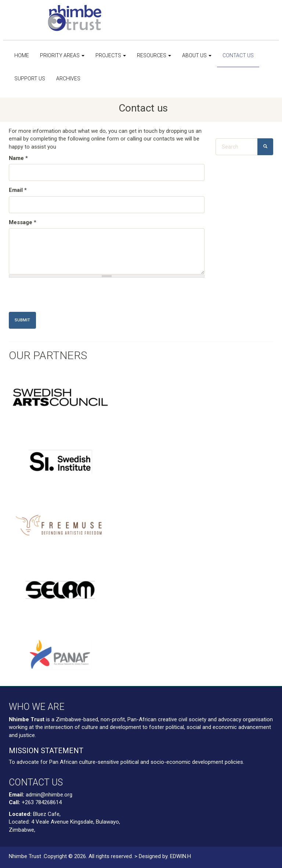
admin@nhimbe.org (49, 795)
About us (197, 55)
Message (23, 222)
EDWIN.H (180, 856)
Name (18, 158)
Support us (30, 79)
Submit (22, 320)
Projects (111, 55)
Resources (154, 55)
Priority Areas (62, 55)
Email (18, 190)
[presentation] (65, 298)
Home (22, 55)
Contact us (238, 55)
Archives (68, 79)
